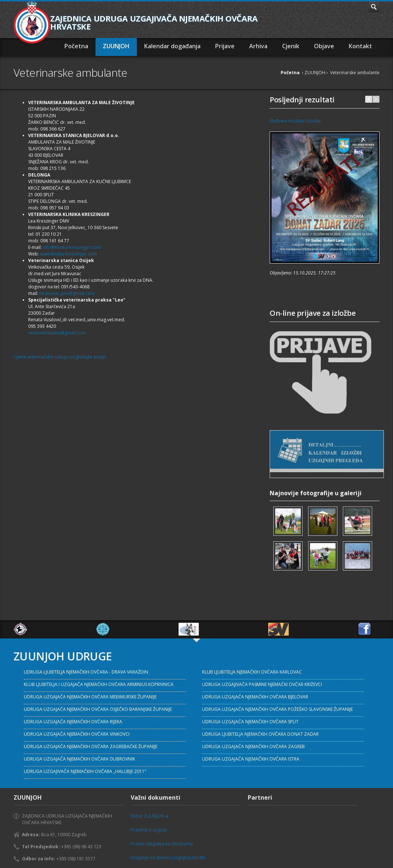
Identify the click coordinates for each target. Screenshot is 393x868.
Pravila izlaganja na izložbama (162, 844)
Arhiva (258, 46)
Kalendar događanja (172, 46)
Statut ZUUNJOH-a (149, 816)
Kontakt (360, 46)
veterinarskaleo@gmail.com (57, 333)
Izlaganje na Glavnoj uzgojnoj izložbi (168, 858)
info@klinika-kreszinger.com (72, 247)
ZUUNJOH (116, 46)
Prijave (225, 46)
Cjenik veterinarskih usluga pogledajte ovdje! (60, 357)
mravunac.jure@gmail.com (67, 293)
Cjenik (291, 46)
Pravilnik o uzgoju (149, 830)
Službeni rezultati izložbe (295, 121)
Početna (76, 46)
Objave (324, 46)
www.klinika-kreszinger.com (68, 254)
